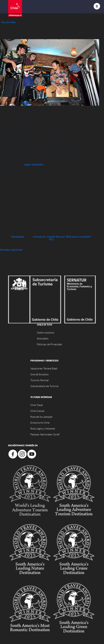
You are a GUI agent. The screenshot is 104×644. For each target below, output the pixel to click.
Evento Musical (56, 237)
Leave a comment (81, 237)
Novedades (18, 237)
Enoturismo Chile (40, 423)
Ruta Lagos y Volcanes (43, 428)
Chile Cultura (37, 411)
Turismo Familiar (40, 380)
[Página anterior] (50, 239)
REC (68, 237)
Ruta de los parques (41, 417)
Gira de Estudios (39, 374)
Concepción (39, 237)
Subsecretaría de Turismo (44, 386)
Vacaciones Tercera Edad (44, 368)
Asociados (43, 338)
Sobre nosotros (46, 332)
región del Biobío (34, 164)
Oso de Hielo (8, 22)
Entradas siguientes (11, 250)
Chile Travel (37, 405)
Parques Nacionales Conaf (45, 434)
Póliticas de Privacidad (49, 344)
